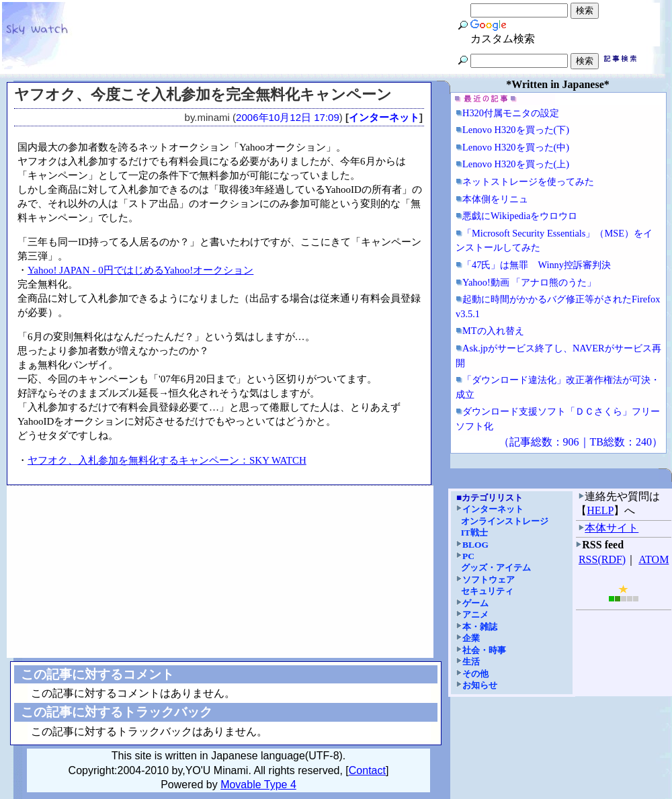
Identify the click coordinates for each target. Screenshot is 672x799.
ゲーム (475, 603)
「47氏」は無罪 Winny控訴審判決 (537, 265)
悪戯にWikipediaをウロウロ (520, 216)
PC (468, 556)
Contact (367, 770)
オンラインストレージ (505, 521)
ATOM (654, 559)
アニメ (475, 615)
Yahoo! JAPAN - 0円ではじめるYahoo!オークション (140, 270)
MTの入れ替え (493, 331)
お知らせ (480, 685)
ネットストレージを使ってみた (528, 181)
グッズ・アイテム (496, 567)
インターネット (384, 117)
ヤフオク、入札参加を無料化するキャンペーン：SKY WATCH (167, 460)
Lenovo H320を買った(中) (516, 147)
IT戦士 (474, 533)
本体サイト (612, 528)
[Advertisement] (220, 572)
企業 (471, 638)
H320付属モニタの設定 (511, 113)
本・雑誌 (480, 627)
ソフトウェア (489, 580)
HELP (600, 510)
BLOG (475, 545)
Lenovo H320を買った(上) (516, 164)
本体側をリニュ (495, 199)
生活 (471, 662)
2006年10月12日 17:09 (288, 117)
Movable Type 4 (258, 785)
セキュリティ (487, 591)
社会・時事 (484, 650)
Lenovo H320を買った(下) (516, 130)
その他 (475, 674)
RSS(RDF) (602, 559)
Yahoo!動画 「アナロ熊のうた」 (529, 282)
